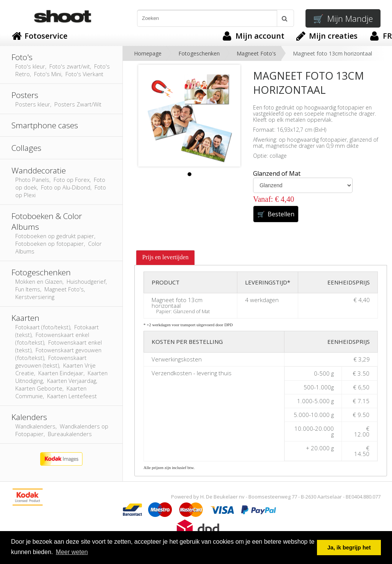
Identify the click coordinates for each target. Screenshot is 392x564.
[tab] (166, 258)
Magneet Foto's (256, 53)
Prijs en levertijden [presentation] (166, 257)
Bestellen (276, 214)
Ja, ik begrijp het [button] (349, 548)
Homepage (148, 53)
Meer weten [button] (72, 552)
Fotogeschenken (199, 53)
